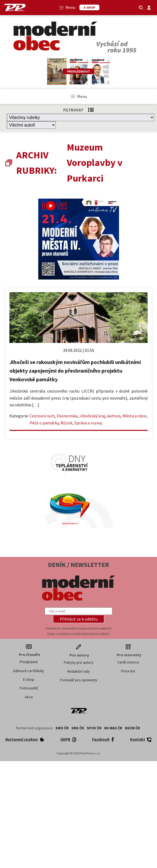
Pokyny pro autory (79, 662)
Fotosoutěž (29, 688)
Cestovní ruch (42, 416)
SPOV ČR (94, 728)
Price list (128, 671)
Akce (29, 697)
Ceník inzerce (128, 662)
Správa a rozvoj (88, 423)
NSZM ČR (132, 728)
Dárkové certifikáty (29, 671)
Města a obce (135, 416)
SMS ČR (78, 728)
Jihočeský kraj (92, 416)
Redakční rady (79, 671)
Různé (67, 423)
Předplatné (29, 662)
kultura (114, 416)
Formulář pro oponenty (79, 680)
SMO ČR (62, 728)
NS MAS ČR (113, 728)
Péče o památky (44, 423)
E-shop (29, 679)
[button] (79, 619)
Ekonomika (67, 416)
